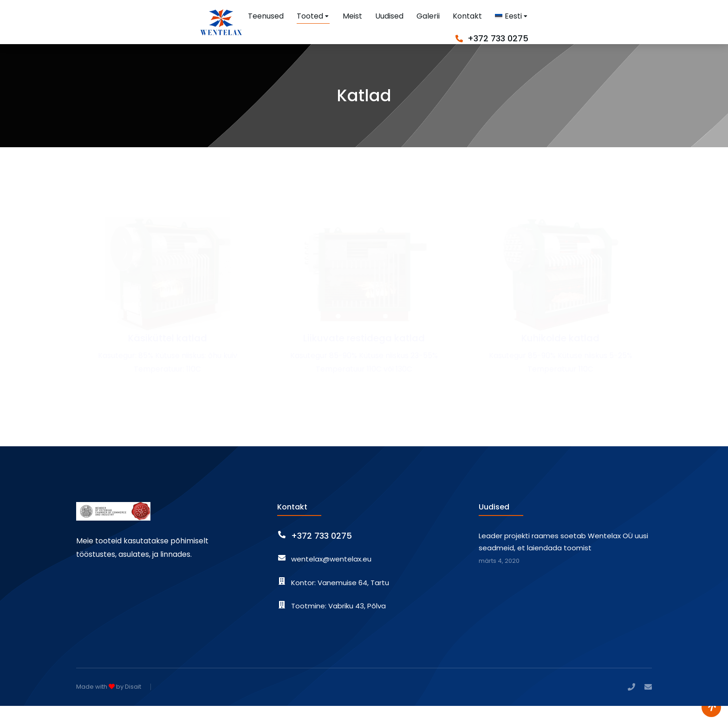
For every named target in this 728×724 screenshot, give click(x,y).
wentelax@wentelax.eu (331, 577)
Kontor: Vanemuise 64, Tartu (340, 601)
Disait (133, 705)
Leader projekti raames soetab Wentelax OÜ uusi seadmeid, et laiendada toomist (563, 560)
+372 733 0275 (621, 28)
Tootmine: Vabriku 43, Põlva (338, 624)
